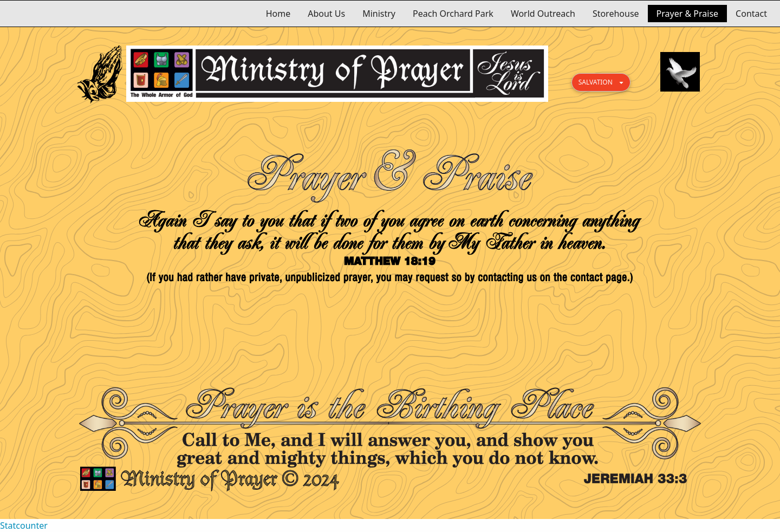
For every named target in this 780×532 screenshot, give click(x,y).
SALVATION (596, 82)
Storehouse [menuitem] (616, 14)
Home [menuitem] (278, 14)
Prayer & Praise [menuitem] (688, 14)
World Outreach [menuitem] (543, 14)
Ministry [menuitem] (379, 14)
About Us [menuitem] (326, 14)
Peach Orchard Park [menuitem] (453, 14)
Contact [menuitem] (751, 14)
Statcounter (24, 525)
